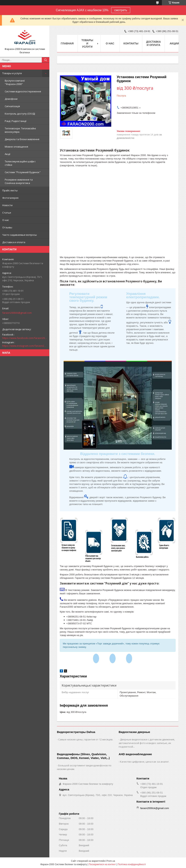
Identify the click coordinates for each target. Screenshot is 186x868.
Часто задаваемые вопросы (20, 235)
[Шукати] (46, 60)
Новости (7, 205)
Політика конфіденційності (132, 864)
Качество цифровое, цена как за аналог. (145, 762)
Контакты (131, 43)
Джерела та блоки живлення (22, 139)
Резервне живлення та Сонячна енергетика (19, 181)
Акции (174, 43)
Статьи (7, 213)
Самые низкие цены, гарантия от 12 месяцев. (86, 739)
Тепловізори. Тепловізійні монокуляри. (20, 130)
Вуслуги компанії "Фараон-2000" (15, 82)
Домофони (11, 99)
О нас (6, 220)
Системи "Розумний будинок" (23, 172)
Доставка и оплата (14, 242)
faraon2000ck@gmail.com (17, 313)
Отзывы (7, 227)
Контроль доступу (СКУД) (20, 114)
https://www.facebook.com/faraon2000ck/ (25, 338)
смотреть (121, 10)
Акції (7, 154)
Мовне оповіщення (16, 147)
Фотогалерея (10, 198)
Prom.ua (111, 861)
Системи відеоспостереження (23, 91)
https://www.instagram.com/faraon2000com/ (25, 346)
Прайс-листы (10, 190)
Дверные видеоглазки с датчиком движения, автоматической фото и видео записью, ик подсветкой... (147, 743)
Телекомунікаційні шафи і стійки (20, 163)
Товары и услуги (12, 73)
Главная (67, 43)
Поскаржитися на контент (102, 864)
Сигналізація (12, 106)
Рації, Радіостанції (16, 121)
